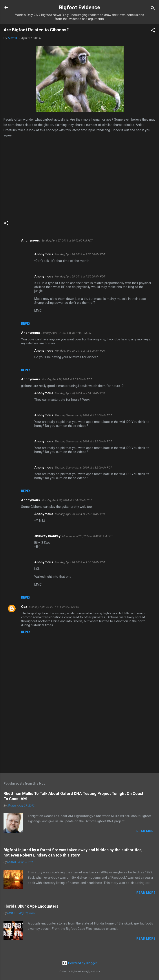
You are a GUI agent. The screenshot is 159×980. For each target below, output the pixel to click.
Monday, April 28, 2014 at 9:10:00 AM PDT (80, 562)
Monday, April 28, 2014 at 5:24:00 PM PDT (54, 607)
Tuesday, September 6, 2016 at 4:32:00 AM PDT (83, 441)
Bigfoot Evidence (79, 7)
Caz (24, 607)
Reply (26, 324)
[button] (153, 31)
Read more (146, 831)
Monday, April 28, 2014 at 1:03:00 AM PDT (67, 379)
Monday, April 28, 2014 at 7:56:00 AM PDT (80, 514)
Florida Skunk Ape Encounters (31, 906)
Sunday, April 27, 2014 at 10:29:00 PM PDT (67, 333)
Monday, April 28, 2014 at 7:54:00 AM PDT (80, 393)
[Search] (153, 9)
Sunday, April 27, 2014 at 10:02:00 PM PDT (67, 241)
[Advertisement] (79, 736)
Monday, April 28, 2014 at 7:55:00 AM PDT (80, 254)
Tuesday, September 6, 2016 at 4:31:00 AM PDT (83, 415)
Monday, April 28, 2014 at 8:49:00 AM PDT (88, 536)
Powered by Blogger (79, 963)
